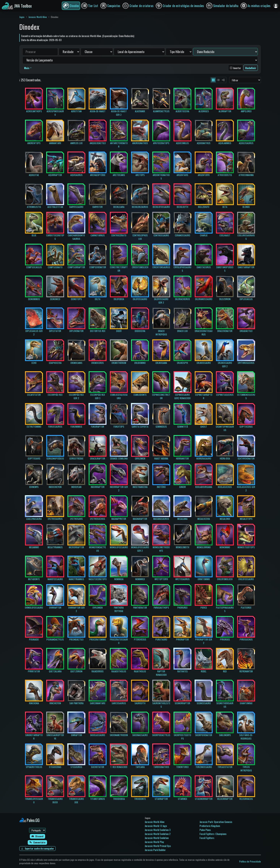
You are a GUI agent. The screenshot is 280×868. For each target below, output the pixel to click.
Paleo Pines (205, 830)
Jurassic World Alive (38, 17)
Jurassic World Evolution (157, 838)
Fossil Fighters (207, 838)
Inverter (237, 68)
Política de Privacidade (250, 861)
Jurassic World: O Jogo (156, 826)
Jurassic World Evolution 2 (158, 834)
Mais (28, 68)
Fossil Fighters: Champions (213, 834)
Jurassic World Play (154, 842)
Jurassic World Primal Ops (158, 846)
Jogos (22, 17)
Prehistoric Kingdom (210, 826)
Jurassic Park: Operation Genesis (216, 822)
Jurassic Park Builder (155, 850)
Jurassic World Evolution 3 (158, 830)
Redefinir (251, 68)
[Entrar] (276, 6)
